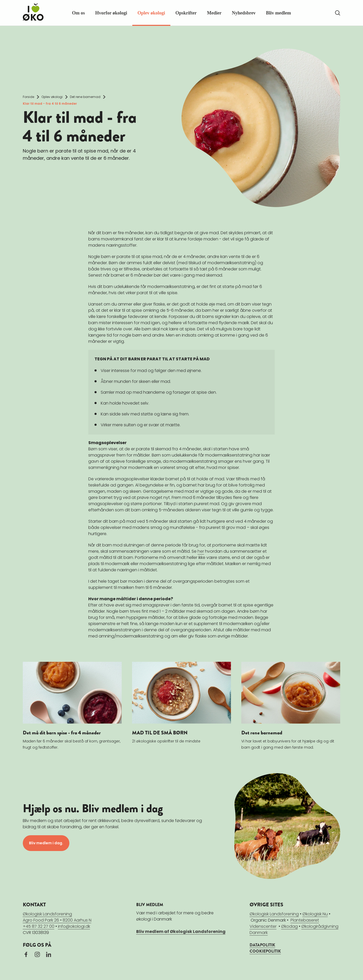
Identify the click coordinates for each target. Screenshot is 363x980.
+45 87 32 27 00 (39, 926)
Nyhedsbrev (244, 13)
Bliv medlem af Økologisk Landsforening (181, 931)
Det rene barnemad (85, 97)
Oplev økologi (151, 13)
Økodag (289, 926)
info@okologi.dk (74, 926)
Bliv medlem (278, 13)
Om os (78, 13)
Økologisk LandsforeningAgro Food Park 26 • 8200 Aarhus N (57, 917)
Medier (214, 13)
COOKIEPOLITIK (265, 951)
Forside (28, 97)
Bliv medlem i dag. (46, 843)
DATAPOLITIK (262, 945)
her (201, 551)
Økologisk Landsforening (274, 914)
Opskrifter (186, 13)
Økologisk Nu (315, 914)
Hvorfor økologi (111, 13)
